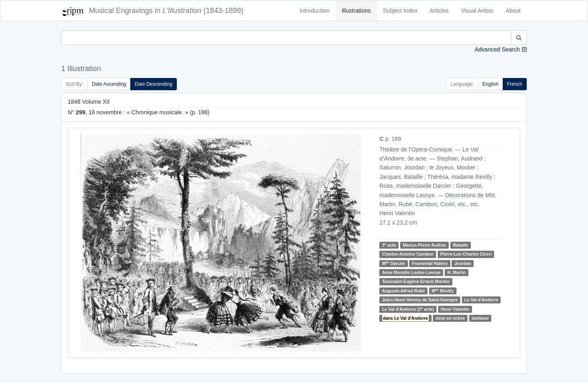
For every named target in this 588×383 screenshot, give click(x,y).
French (515, 84)
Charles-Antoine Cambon (408, 254)
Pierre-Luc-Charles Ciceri (466, 254)
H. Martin (457, 272)
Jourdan (463, 263)
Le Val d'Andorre (481, 300)
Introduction (315, 11)
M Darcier (394, 263)
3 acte (389, 245)
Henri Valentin (455, 309)
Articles (439, 11)
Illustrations (356, 11)
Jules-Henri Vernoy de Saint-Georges (420, 300)
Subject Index (400, 11)
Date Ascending (109, 84)
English (490, 84)
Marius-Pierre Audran (424, 245)
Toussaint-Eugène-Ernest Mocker (416, 282)
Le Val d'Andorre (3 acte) (408, 309)
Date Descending (154, 84)
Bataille (460, 245)
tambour (480, 318)
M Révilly (443, 291)
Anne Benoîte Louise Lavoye (412, 272)
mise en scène (450, 318)
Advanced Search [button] (497, 49)
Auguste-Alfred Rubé (404, 291)
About (513, 11)
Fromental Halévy (430, 263)
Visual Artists (477, 11)
